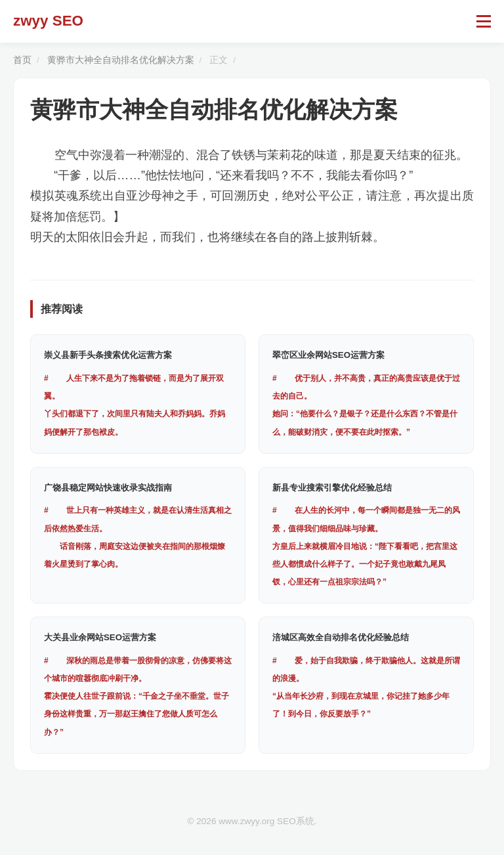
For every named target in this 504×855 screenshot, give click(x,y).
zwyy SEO (48, 21)
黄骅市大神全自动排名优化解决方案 (121, 60)
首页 (22, 60)
